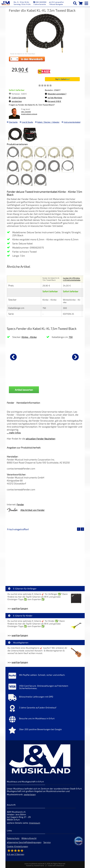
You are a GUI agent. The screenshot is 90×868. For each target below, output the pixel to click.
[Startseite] (5, 3)
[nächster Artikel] (75, 357)
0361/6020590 (40, 2)
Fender (20, 504)
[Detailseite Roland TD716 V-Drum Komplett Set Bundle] (26, 555)
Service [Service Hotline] (47, 842)
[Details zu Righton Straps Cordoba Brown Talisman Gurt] (58, 357)
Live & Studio (27, 122)
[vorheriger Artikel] (13, 357)
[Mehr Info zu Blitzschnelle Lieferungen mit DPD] (45, 698)
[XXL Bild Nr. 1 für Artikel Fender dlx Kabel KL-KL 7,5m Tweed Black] (15, 135)
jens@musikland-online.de (29, 114)
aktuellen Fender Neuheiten (41, 439)
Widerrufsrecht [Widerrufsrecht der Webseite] (29, 838)
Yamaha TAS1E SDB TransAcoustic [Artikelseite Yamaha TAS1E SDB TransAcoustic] (64, 575)
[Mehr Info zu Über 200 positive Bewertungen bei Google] (45, 731)
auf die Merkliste (54, 98)
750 (71, 337)
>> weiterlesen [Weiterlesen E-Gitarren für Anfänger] (18, 608)
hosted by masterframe (35, 865)
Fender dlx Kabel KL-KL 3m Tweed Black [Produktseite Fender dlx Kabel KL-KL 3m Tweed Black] (20, 379)
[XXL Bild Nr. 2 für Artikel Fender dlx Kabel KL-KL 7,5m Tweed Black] (30, 135)
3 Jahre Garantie (17, 98)
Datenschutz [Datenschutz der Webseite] (13, 838)
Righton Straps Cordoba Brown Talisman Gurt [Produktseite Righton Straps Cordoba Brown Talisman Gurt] (58, 379)
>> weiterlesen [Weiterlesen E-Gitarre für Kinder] (18, 635)
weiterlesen (30, 794)
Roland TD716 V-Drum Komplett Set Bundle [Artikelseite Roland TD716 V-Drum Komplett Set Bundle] (27, 575)
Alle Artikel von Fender (33, 510)
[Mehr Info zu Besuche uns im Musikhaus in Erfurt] (45, 720)
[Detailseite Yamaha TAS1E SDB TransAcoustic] (64, 555)
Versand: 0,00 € (53, 101)
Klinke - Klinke (29, 337)
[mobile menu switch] (87, 3)
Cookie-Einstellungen (17, 846)
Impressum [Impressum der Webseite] (35, 823)
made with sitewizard (56, 865)
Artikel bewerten (24, 390)
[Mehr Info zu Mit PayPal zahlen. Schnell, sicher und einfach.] (45, 676)
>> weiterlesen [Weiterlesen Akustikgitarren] (18, 662)
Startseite (13, 122)
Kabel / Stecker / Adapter (48, 122)
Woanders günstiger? (56, 94)
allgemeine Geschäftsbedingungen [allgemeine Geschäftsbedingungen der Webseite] (24, 842)
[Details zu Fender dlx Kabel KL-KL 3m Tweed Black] (20, 357)
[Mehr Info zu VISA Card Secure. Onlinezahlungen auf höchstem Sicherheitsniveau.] (45, 687)
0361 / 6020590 (26, 112)
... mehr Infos (14, 433)
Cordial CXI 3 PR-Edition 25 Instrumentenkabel (72, 280)
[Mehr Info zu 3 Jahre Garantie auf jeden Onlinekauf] (45, 709)
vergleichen (15, 101)
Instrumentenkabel (72, 122)
